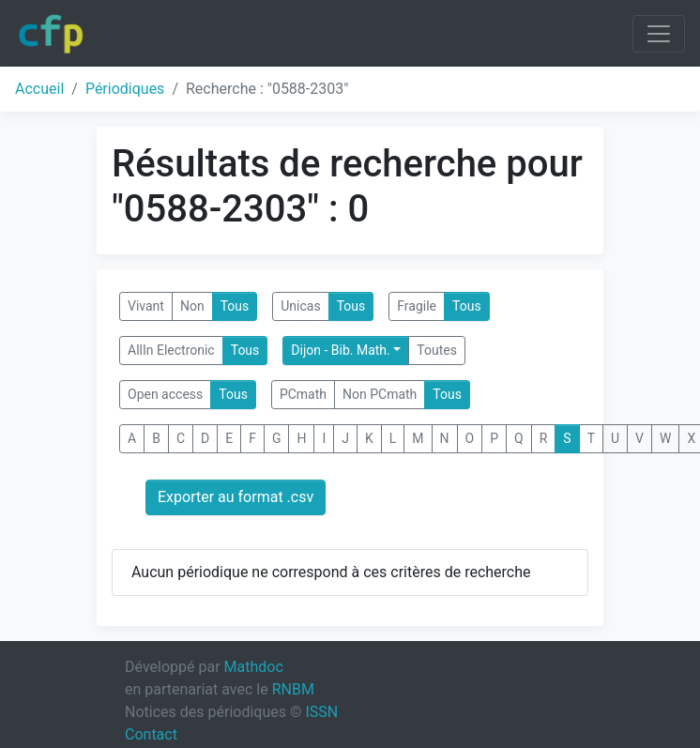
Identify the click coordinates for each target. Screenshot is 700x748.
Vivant (146, 306)
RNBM (293, 689)
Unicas (300, 306)
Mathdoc (254, 667)
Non (192, 306)
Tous (235, 306)
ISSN (321, 712)
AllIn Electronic (171, 350)
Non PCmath (380, 394)
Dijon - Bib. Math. (340, 350)
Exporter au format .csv (236, 497)
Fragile (417, 306)
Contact (151, 734)
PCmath (303, 394)
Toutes (437, 350)
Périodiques (125, 89)
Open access (165, 394)
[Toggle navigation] (659, 34)
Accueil (39, 89)
